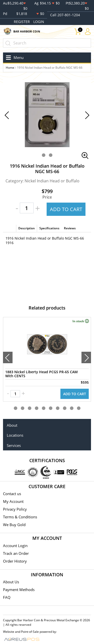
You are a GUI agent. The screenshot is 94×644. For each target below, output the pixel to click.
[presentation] (8, 357)
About (12, 425)
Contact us (12, 494)
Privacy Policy (15, 509)
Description (27, 228)
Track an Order (16, 553)
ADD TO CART (66, 209)
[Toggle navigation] (14, 58)
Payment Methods (19, 590)
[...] (47, 43)
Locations (15, 435)
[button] (44, 155)
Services (14, 445)
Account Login (15, 546)
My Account (13, 501)
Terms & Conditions (20, 517)
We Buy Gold (14, 525)
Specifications (49, 228)
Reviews (70, 228)
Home (10, 68)
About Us (11, 582)
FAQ (7, 597)
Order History (15, 561)
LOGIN (39, 22)
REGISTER (22, 22)
